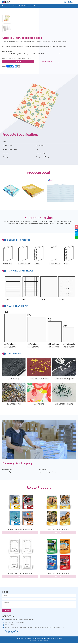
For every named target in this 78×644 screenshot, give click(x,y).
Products (16, 6)
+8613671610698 (21, 623)
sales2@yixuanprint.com (13, 621)
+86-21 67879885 (10, 626)
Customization (48, 62)
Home (10, 6)
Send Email (19, 62)
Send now (7, 612)
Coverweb (45, 642)
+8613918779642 (10, 623)
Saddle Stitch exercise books (29, 6)
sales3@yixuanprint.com (29, 621)
